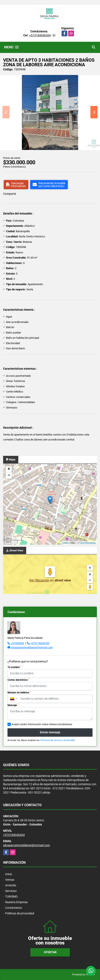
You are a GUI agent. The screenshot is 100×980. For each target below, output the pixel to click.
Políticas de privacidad (20, 913)
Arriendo (11, 885)
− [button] (9, 476)
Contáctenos (14, 908)
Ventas (10, 880)
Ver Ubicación (40, 580)
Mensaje (13, 705)
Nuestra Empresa (16, 902)
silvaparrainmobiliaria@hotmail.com (32, 647)
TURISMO (11, 897)
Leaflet (65, 543)
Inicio (9, 874)
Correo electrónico (18, 680)
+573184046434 (40, 35)
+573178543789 (40, 643)
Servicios (11, 891)
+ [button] (9, 469)
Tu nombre (14, 667)
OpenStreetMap (88, 543)
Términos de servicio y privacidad (57, 740)
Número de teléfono (19, 692)
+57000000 (17, 643)
